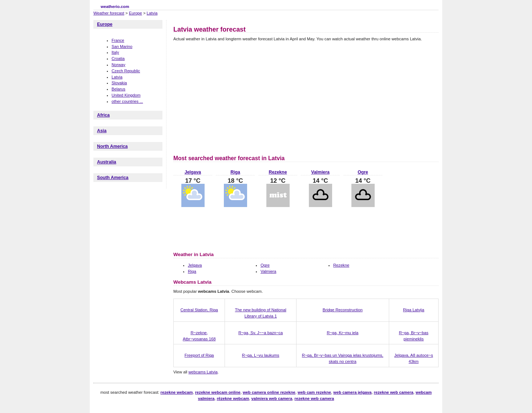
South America (113, 178)
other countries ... (127, 101)
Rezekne (278, 172)
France (118, 40)
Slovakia (119, 83)
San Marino (122, 46)
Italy (115, 52)
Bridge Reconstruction (343, 310)
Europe (136, 13)
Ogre (363, 172)
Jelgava (193, 172)
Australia (107, 162)
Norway (118, 65)
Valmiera (320, 172)
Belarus (118, 89)
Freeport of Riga (199, 355)
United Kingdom (126, 95)
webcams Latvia (203, 372)
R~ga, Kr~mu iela (342, 333)
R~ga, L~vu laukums (261, 355)
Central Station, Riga (199, 310)
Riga (235, 172)
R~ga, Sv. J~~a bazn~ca (261, 333)
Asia (102, 131)
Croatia (118, 58)
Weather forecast (109, 13)
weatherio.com (115, 7)
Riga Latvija (414, 310)
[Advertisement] (234, 97)
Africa (103, 115)
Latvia (152, 13)
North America (112, 146)
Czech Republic (126, 71)
